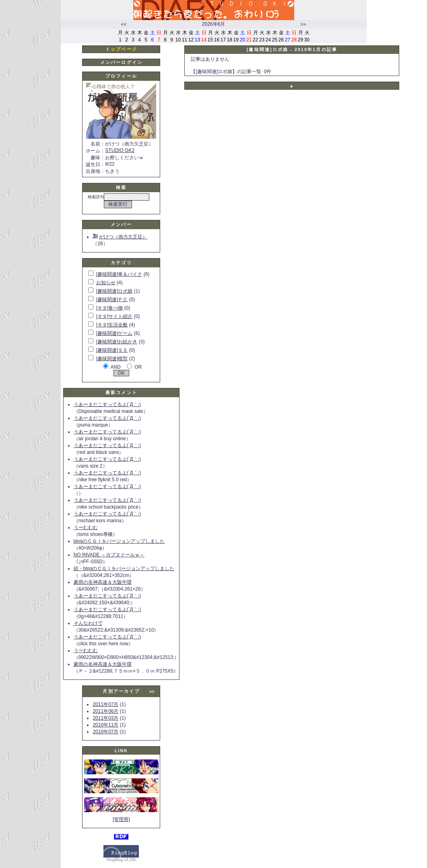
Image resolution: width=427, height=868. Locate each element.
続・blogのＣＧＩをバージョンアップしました (124, 568)
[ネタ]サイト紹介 (114, 316)
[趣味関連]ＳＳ (112, 350)
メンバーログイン (121, 62)
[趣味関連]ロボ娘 (114, 291)
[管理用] (121, 819)
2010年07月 (105, 732)
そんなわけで (88, 623)
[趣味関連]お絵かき (117, 342)
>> (303, 25)
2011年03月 (105, 718)
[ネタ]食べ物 (110, 308)
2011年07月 (105, 704)
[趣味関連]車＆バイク (119, 274)
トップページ (121, 49)
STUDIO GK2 (120, 150)
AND (115, 367)
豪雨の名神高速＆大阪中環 (103, 582)
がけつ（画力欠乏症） (120, 237)
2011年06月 (105, 711)
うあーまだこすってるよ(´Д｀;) (107, 404)
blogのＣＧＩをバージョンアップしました (119, 541)
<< (124, 25)
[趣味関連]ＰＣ (112, 300)
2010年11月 (105, 725)
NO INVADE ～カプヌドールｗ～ (109, 555)
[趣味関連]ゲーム (114, 333)
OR (138, 367)
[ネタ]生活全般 (112, 325)
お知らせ (106, 283)
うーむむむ (86, 527)
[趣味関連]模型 (112, 359)
